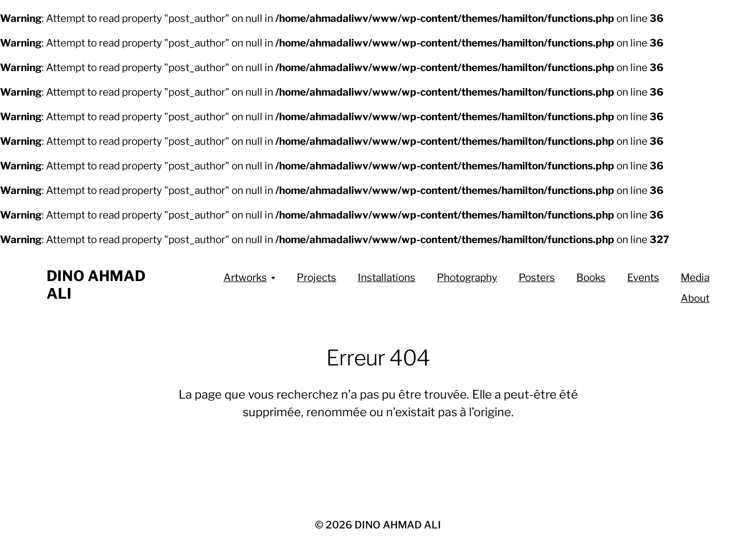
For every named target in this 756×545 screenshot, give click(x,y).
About (695, 298)
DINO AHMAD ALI (398, 525)
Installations (387, 278)
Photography (467, 278)
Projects (317, 278)
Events (643, 278)
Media (695, 278)
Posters (537, 278)
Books (591, 278)
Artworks (245, 278)
